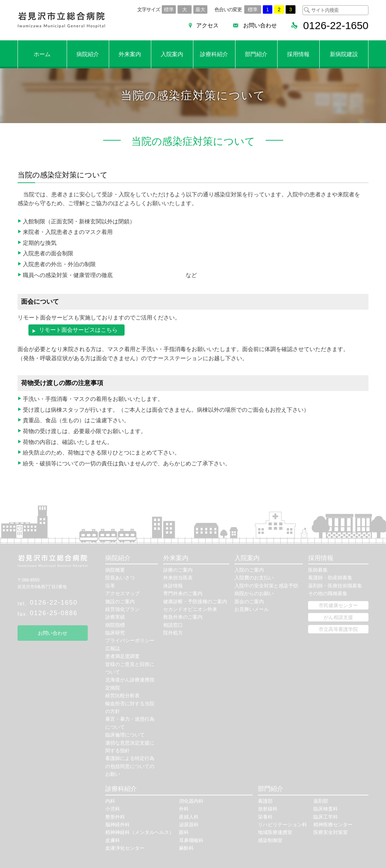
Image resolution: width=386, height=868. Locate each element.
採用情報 (298, 54)
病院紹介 (88, 54)
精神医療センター (333, 825)
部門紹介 (256, 54)
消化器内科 (191, 801)
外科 (184, 809)
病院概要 (115, 570)
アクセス (207, 25)
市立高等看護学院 (338, 629)
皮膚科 (113, 840)
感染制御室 (270, 840)
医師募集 (318, 570)
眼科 (184, 833)
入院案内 (172, 54)
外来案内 (130, 54)
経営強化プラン (122, 609)
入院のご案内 (249, 570)
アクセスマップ (122, 594)
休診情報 (173, 586)
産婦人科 (189, 817)
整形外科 (115, 817)
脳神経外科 (118, 825)
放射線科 (268, 809)
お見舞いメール (252, 609)
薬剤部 (321, 801)
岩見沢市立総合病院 (61, 20)
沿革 (110, 586)
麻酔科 (186, 848)
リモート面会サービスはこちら (78, 330)
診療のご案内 (178, 570)
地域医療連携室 (275, 833)
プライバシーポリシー (130, 641)
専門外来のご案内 (183, 594)
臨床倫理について (125, 735)
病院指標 (115, 625)
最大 (200, 9)
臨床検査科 (326, 809)
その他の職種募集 (328, 594)
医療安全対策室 (331, 833)
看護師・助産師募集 (330, 578)
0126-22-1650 (54, 603)
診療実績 (115, 617)
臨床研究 (115, 633)
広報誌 (113, 648)
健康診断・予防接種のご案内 (195, 601)
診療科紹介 (214, 54)
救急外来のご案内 (183, 617)
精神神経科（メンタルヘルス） (140, 833)
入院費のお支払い (254, 578)
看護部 (265, 801)
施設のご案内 (120, 601)
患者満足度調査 (122, 657)
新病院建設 (344, 54)
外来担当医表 (178, 578)
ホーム (42, 54)
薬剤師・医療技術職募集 (335, 586)
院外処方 (173, 633)
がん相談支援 (338, 617)
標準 (169, 9)
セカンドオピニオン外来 (190, 609)
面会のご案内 (249, 601)
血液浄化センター (125, 848)
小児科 (113, 809)
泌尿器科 (189, 825)
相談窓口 (173, 625)
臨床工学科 (326, 817)
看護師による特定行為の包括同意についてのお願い (130, 766)
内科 (110, 801)
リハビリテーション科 (282, 825)
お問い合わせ (260, 25)
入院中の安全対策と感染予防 (266, 586)
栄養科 (265, 817)
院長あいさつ (120, 578)
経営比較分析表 (122, 696)
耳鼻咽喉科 (191, 840)
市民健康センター (338, 605)
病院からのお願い (254, 594)
